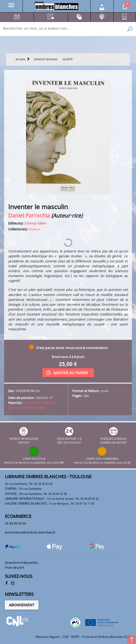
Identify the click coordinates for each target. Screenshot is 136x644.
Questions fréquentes (21, 563)
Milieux (35, 229)
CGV (66, 637)
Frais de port (14, 567)
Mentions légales (48, 637)
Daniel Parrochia (29, 215)
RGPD (75, 637)
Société (29, 403)
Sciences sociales (33, 407)
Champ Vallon (36, 223)
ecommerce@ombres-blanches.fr (30, 532)
